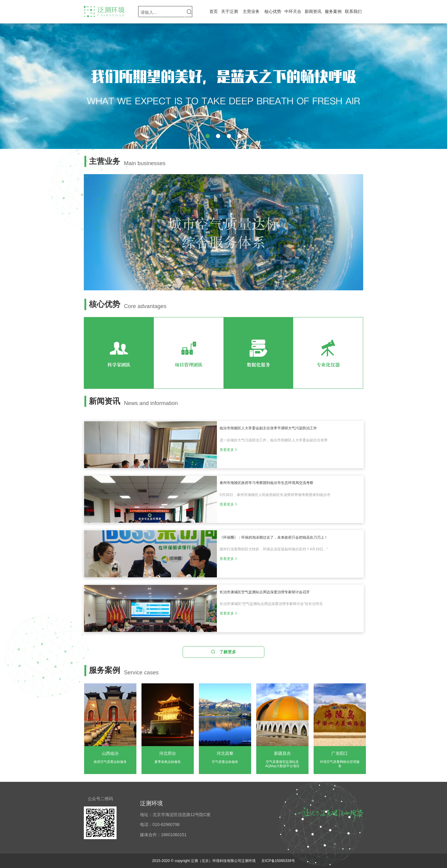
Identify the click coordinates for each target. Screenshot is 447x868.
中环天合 (293, 11)
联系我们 (353, 11)
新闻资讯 (313, 11)
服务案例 (333, 11)
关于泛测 (230, 11)
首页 (214, 11)
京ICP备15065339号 (278, 861)
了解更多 (223, 652)
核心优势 (273, 11)
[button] (208, 136)
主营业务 (251, 11)
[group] (223, 86)
